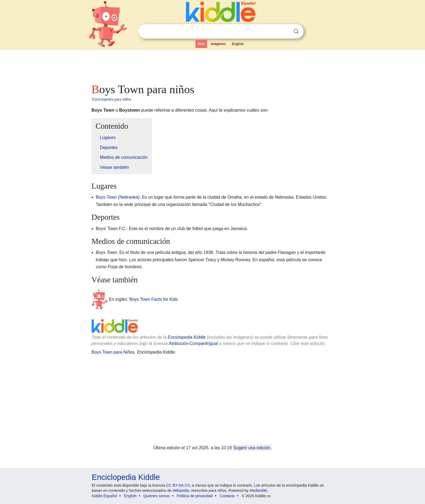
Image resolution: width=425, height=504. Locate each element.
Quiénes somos (157, 496)
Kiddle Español (104, 496)
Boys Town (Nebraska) (118, 197)
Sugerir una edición (252, 448)
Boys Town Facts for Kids (154, 299)
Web (201, 44)
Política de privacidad (195, 496)
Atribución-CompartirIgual (193, 343)
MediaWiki (258, 490)
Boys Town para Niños (113, 352)
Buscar (296, 31)
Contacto (227, 496)
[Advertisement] (212, 65)
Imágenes (218, 44)
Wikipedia (181, 490)
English (238, 44)
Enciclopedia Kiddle (187, 337)
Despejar (285, 31)
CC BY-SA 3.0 (178, 485)
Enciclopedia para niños (112, 99)
